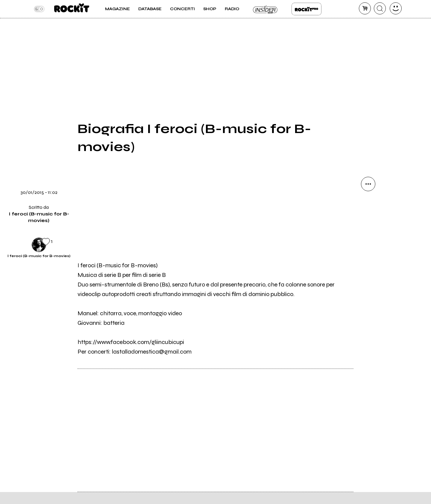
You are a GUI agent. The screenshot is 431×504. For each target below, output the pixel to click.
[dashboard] (396, 8)
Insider (265, 9)
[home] (72, 9)
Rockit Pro (306, 9)
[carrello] (365, 8)
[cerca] (380, 8)
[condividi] (368, 184)
